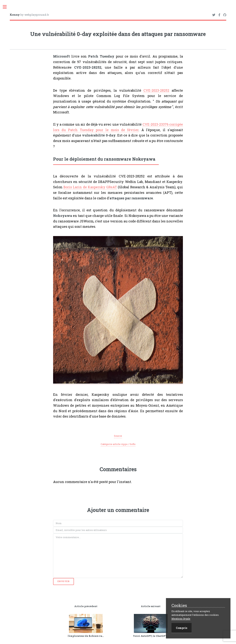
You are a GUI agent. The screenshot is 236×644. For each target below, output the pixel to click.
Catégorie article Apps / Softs (118, 444)
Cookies (179, 606)
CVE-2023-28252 (156, 90)
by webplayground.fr (29, 15)
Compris (182, 628)
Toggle (7, 7)
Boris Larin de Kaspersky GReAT (90, 187)
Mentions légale (181, 619)
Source (118, 436)
